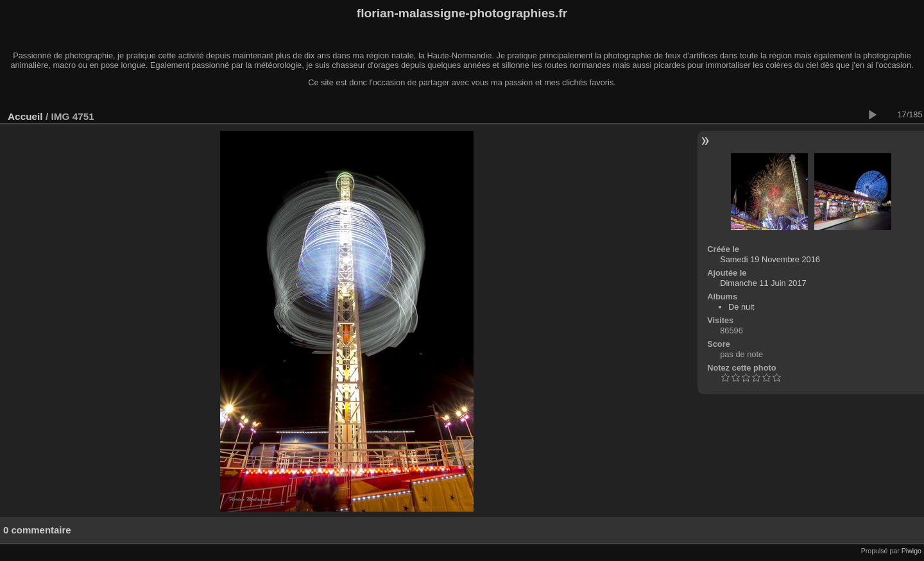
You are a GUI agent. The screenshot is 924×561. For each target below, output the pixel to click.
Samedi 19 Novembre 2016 (770, 259)
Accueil (25, 116)
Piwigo (911, 551)
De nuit (741, 307)
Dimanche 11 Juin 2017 (763, 283)
